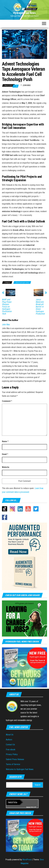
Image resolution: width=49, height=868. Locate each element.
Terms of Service (13, 764)
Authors (9, 740)
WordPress (27, 860)
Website (6, 467)
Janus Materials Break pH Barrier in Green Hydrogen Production (40, 307)
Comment (7, 401)
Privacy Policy (12, 754)
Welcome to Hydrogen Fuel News (20, 769)
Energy (28, 807)
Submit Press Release (15, 759)
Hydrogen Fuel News (24, 13)
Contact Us (10, 745)
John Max (27, 85)
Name (5, 441)
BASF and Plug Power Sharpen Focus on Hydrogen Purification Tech (7, 307)
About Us (10, 735)
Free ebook (11, 750)
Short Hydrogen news (22, 282)
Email (5, 454)
